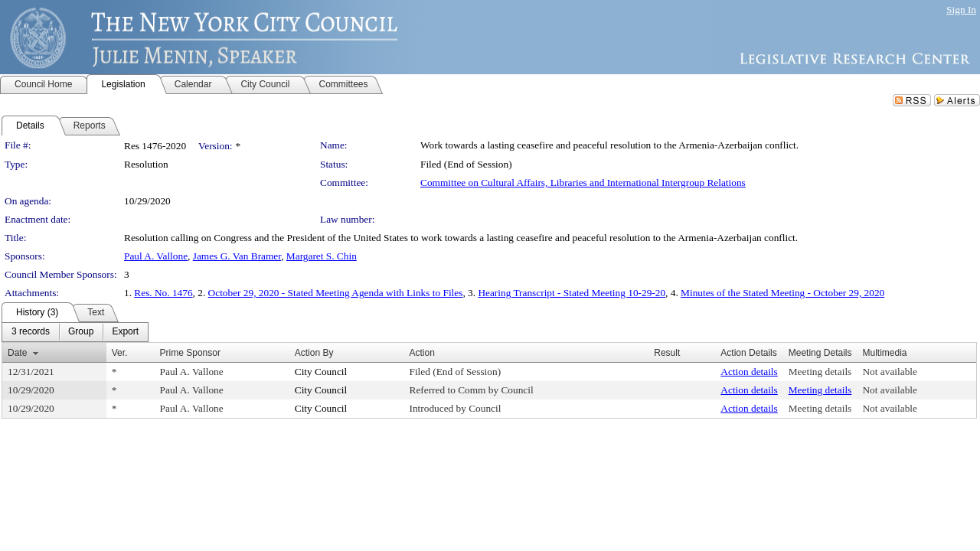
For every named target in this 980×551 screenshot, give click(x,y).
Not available (889, 372)
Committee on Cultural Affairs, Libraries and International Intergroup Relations (583, 183)
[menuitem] (31, 332)
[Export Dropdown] (125, 332)
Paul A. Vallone (156, 256)
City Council (321, 372)
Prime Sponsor (190, 353)
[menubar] (75, 332)
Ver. (120, 353)
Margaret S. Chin (322, 256)
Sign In (961, 10)
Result (667, 353)
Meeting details (820, 372)
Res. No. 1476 (163, 293)
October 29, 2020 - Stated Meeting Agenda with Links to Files (336, 293)
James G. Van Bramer (237, 256)
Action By (314, 353)
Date (17, 353)
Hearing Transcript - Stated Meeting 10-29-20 (572, 293)
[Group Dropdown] (81, 332)
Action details (749, 372)
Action (422, 353)
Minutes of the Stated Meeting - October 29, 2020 (782, 293)
